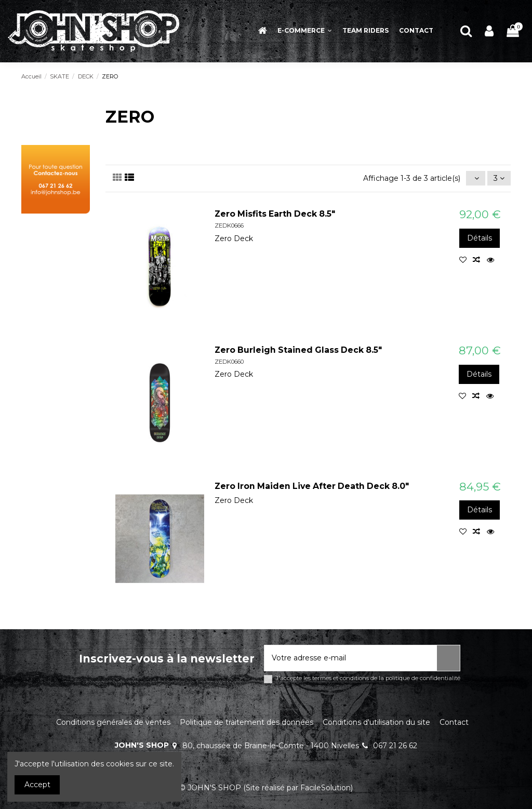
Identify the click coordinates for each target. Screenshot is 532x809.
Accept (37, 785)
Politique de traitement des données (247, 722)
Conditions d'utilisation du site (376, 722)
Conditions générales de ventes (113, 722)
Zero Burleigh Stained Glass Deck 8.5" (298, 350)
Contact (454, 722)
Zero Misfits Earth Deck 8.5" (275, 214)
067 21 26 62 (395, 746)
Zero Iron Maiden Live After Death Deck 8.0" (312, 486)
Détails (480, 238)
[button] (305, 31)
